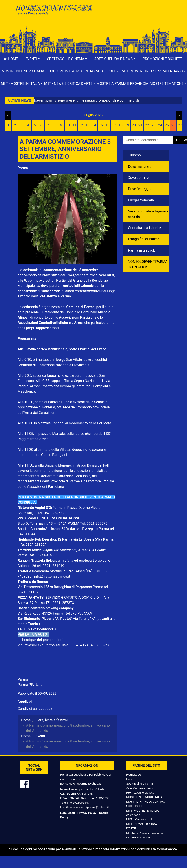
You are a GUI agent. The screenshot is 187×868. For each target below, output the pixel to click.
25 (167, 125)
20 (134, 125)
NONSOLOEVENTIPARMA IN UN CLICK (148, 264)
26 (173, 125)
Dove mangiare (140, 167)
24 (160, 125)
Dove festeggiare (141, 189)
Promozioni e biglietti (163, 59)
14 (94, 125)
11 (74, 125)
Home (11, 59)
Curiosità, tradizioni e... (146, 228)
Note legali (68, 813)
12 (81, 125)
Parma (23, 168)
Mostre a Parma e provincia (122, 84)
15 (101, 125)
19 (127, 125)
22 (147, 125)
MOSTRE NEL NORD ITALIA (144, 797)
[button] (32, 59)
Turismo (134, 155)
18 (121, 125)
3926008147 (81, 803)
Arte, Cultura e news (140, 788)
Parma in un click (141, 250)
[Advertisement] (133, 18)
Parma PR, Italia (30, 685)
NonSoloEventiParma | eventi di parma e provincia (54, 13)
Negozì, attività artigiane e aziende (148, 214)
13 (88, 125)
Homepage (134, 774)
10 (68, 125)
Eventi (130, 779)
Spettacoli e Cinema (140, 783)
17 (114, 125)
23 (154, 125)
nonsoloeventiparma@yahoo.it (81, 783)
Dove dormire (138, 178)
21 (140, 125)
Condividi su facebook (35, 709)
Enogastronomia (141, 200)
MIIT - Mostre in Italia (140, 819)
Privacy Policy (87, 813)
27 (180, 125)
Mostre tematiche (138, 837)
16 (107, 125)
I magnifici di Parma (144, 239)
